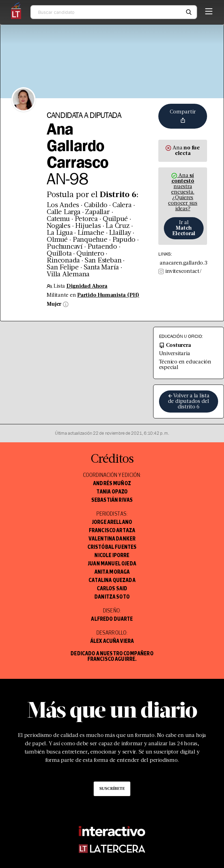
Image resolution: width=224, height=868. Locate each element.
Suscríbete (112, 789)
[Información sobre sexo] (65, 304)
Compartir (183, 116)
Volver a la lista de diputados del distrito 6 (189, 401)
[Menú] (209, 10)
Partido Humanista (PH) (108, 295)
